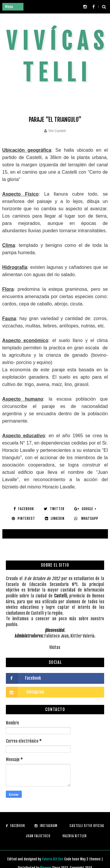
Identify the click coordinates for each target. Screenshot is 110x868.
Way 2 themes (90, 859)
